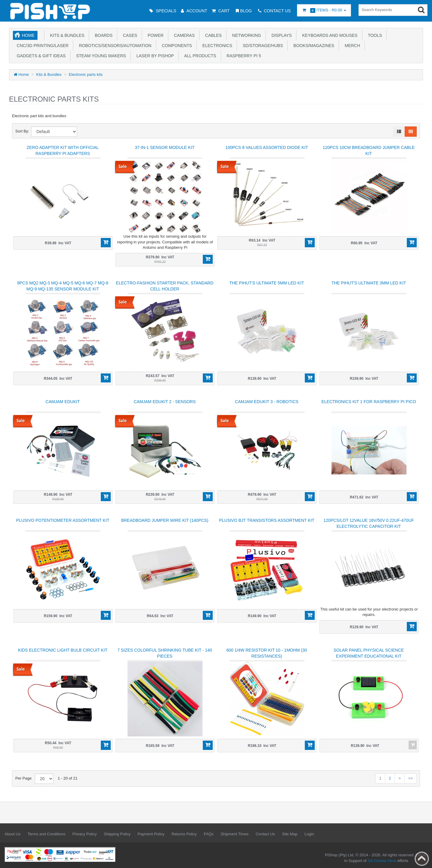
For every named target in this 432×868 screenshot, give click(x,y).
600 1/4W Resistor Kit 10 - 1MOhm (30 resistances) (267, 653)
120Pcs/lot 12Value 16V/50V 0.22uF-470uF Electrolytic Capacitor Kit (369, 523)
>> (411, 778)
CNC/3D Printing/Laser (41, 46)
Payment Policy (151, 834)
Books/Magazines (313, 46)
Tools (374, 35)
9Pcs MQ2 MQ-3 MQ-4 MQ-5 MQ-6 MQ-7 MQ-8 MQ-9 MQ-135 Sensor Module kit (63, 286)
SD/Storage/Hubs (262, 46)
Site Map (290, 834)
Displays (280, 35)
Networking (245, 35)
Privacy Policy (84, 834)
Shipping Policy (117, 834)
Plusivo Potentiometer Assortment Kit (63, 520)
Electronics (216, 46)
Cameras (183, 35)
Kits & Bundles (66, 35)
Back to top (422, 859)
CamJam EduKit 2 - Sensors (165, 402)
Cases (129, 35)
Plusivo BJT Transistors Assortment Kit (267, 520)
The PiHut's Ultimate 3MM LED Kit (369, 283)
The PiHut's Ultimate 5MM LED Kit (267, 283)
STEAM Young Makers (100, 56)
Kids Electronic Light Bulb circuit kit (63, 650)
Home (28, 35)
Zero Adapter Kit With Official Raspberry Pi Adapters (63, 150)
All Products (199, 56)
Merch (351, 46)
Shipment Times (234, 834)
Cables (212, 35)
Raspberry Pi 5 (243, 56)
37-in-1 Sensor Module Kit (165, 147)
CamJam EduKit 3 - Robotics (267, 402)
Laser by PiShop (154, 56)
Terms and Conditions (46, 834)
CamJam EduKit (63, 402)
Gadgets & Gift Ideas (40, 56)
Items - (324, 10)
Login (309, 834)
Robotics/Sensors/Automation (114, 46)
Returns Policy (184, 834)
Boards (102, 35)
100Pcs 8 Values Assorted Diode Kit (267, 147)
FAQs (209, 834)
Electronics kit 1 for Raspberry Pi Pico (369, 402)
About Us (12, 834)
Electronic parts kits (86, 74)
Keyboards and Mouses (328, 35)
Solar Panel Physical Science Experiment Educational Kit (369, 653)
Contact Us (265, 834)
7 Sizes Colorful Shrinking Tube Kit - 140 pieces (165, 653)
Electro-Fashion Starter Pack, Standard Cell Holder (165, 286)
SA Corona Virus (382, 861)
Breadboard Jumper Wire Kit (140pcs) (165, 520)
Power (154, 35)
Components (176, 46)
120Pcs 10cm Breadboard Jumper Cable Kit (369, 150)
